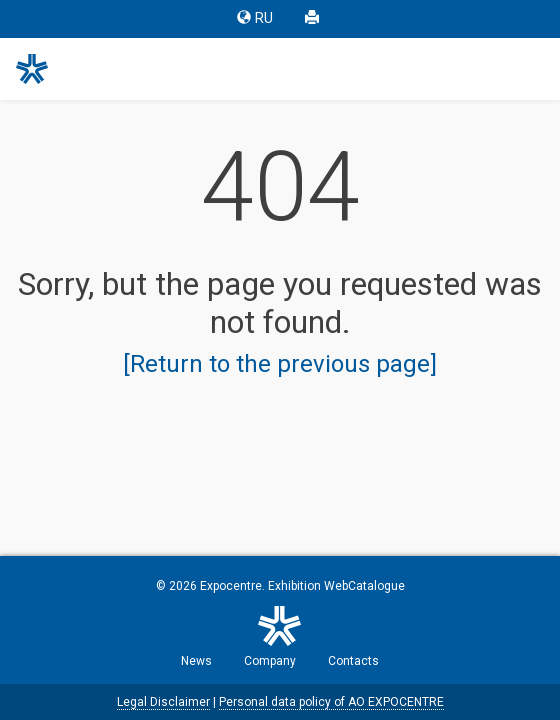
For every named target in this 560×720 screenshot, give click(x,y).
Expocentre (231, 586)
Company (270, 661)
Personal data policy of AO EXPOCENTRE (331, 702)
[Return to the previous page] (280, 364)
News (196, 661)
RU (255, 18)
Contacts (353, 661)
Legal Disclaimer (163, 702)
